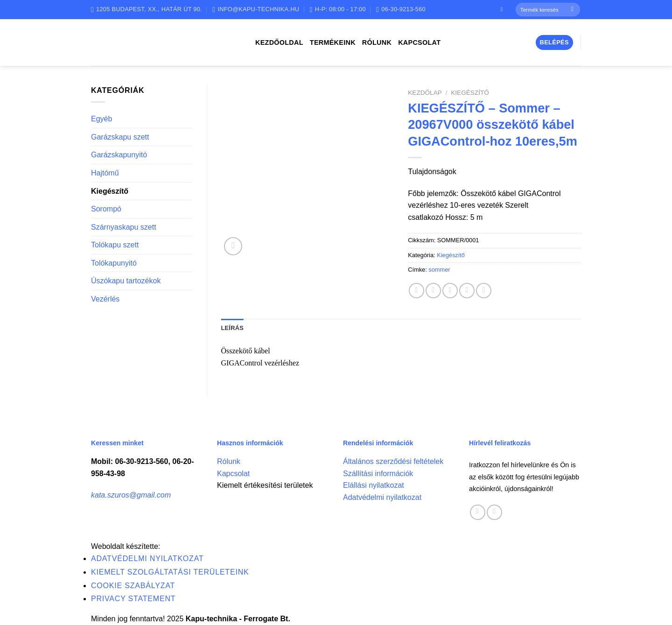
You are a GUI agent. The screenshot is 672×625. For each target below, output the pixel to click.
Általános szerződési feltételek (393, 461)
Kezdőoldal (279, 42)
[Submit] (572, 10)
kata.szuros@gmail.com (131, 495)
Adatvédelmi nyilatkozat (382, 497)
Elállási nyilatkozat (374, 485)
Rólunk (377, 42)
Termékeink (333, 42)
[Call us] (494, 512)
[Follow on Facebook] (504, 9)
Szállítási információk (378, 474)
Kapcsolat (419, 42)
